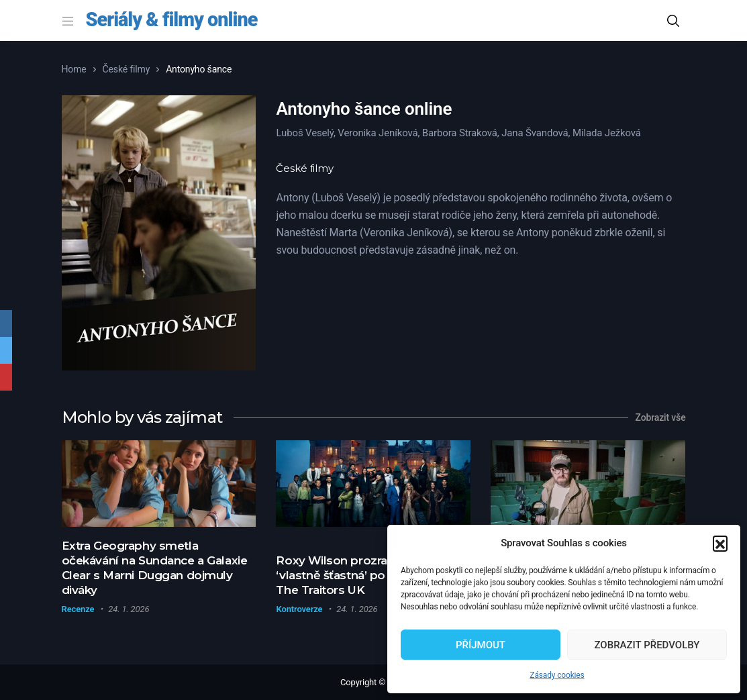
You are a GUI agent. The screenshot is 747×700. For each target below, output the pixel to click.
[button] (720, 543)
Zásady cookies (557, 675)
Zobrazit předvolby (647, 645)
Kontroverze (299, 609)
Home (74, 69)
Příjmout (481, 645)
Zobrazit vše (661, 417)
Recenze (78, 609)
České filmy (127, 69)
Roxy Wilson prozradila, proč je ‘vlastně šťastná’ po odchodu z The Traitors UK (363, 575)
